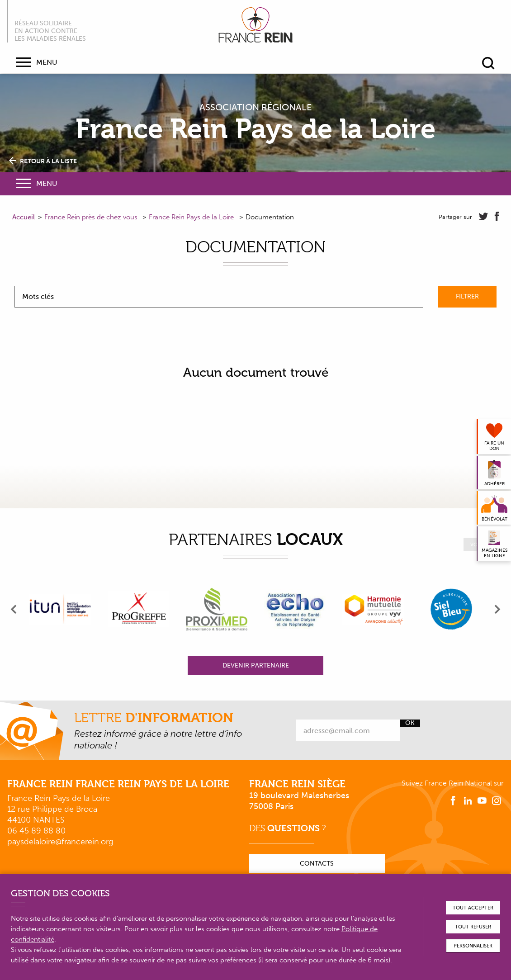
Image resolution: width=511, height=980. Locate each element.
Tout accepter (473, 908)
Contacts (317, 864)
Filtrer (467, 296)
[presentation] (14, 609)
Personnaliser (473, 946)
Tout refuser (473, 927)
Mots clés (38, 297)
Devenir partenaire (256, 665)
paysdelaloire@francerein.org (60, 842)
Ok (410, 723)
